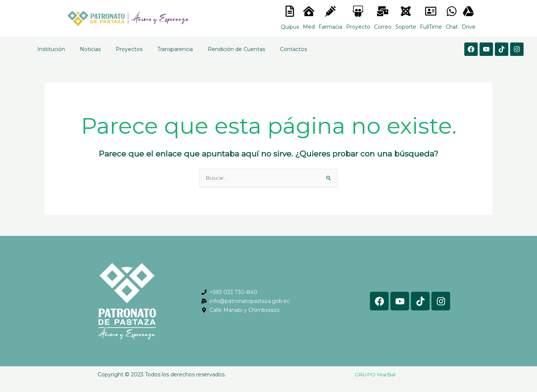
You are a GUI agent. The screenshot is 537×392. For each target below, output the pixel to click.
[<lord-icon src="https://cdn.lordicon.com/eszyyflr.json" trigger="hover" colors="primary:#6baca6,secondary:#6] (406, 11)
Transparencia (175, 49)
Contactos (293, 49)
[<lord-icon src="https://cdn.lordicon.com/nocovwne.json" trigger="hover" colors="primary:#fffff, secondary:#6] (290, 11)
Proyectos (129, 49)
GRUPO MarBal (375, 375)
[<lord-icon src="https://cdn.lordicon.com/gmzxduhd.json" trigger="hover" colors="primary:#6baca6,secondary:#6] (431, 11)
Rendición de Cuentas (236, 49)
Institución (51, 49)
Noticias (90, 49)
